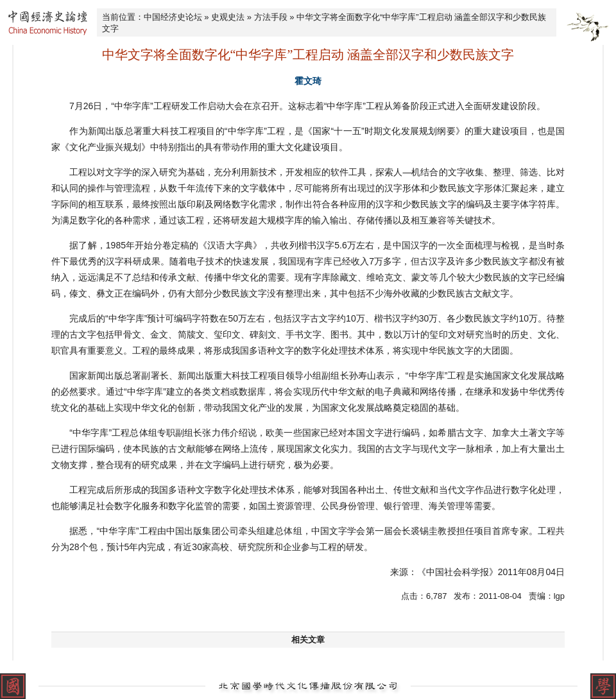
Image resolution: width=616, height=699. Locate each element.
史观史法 (228, 17)
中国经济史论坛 (173, 17)
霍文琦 (308, 81)
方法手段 (271, 17)
